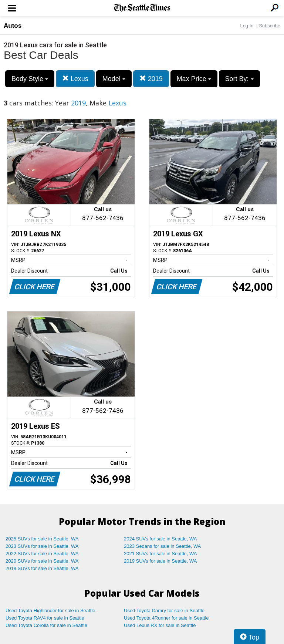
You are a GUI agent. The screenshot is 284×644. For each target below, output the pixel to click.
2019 (151, 79)
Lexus (75, 79)
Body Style (30, 79)
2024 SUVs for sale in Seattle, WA (160, 539)
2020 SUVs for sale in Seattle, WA (42, 561)
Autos (13, 26)
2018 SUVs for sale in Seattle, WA (42, 568)
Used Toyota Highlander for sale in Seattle (50, 611)
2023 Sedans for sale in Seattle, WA (162, 546)
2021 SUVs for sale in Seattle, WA (160, 554)
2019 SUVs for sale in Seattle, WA (160, 561)
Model (114, 79)
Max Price (194, 79)
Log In (247, 26)
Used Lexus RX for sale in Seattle (160, 625)
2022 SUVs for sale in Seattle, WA (42, 554)
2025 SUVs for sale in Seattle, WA (42, 539)
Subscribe (270, 26)
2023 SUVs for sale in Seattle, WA (42, 546)
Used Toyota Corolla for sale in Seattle (46, 625)
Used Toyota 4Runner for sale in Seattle (166, 618)
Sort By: (239, 79)
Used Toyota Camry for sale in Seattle (164, 611)
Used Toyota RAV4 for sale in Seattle (45, 618)
